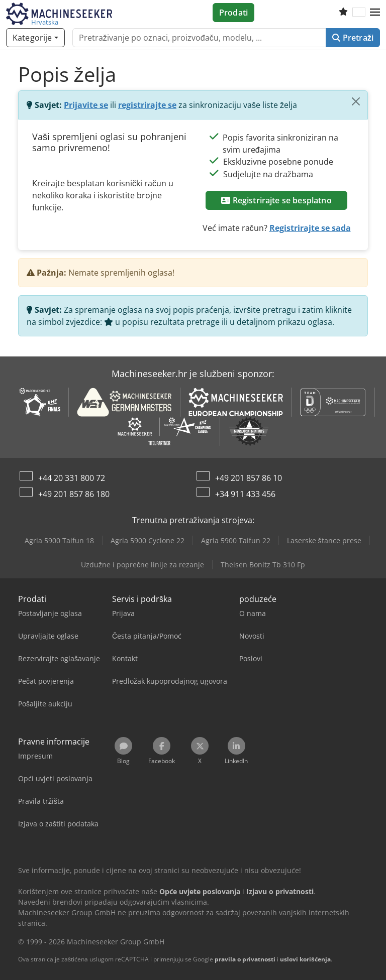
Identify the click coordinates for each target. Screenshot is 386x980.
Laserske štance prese (324, 540)
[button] (375, 13)
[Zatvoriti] (356, 101)
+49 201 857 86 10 (249, 478)
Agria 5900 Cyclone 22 (148, 540)
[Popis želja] (343, 13)
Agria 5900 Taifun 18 (59, 540)
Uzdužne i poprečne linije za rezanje (142, 565)
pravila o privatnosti (245, 959)
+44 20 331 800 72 (72, 478)
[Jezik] (359, 13)
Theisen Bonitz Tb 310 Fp (263, 565)
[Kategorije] (35, 38)
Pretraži (353, 38)
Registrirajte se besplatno (276, 200)
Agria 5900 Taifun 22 (236, 540)
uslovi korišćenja (305, 959)
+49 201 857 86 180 (74, 494)
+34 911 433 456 (245, 494)
